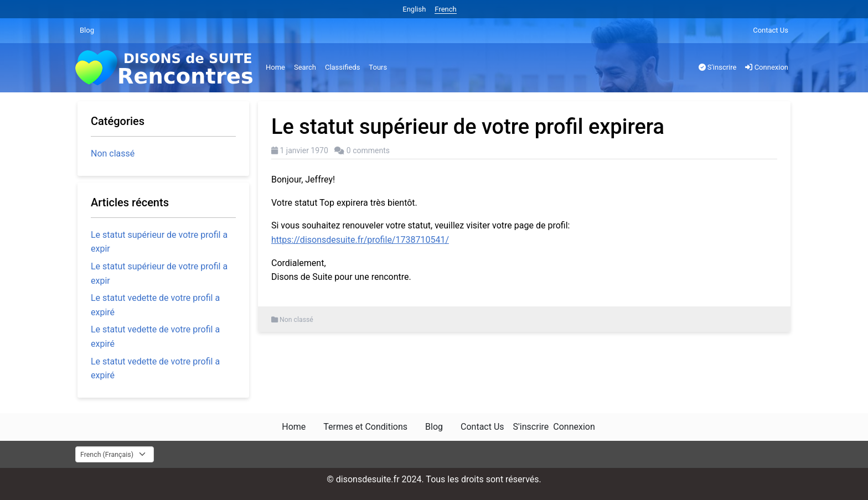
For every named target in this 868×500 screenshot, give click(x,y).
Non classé (296, 320)
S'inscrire (718, 67)
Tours (378, 67)
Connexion (767, 67)
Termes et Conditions (365, 427)
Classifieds (342, 67)
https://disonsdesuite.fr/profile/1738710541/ (360, 240)
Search (305, 67)
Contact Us (771, 30)
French (445, 9)
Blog (87, 30)
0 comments (368, 150)
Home (275, 67)
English (414, 9)
